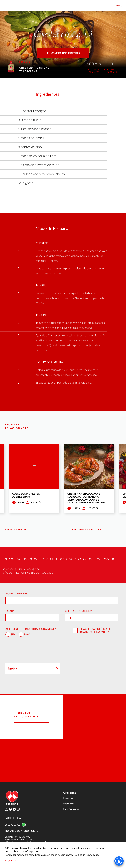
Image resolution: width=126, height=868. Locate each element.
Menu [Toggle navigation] (119, 6)
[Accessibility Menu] (119, 861)
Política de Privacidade (95, 630)
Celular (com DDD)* (79, 611)
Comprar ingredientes (63, 53)
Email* (10, 611)
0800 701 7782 (13, 825)
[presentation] (30, 651)
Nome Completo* (17, 594)
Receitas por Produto (30, 529)
